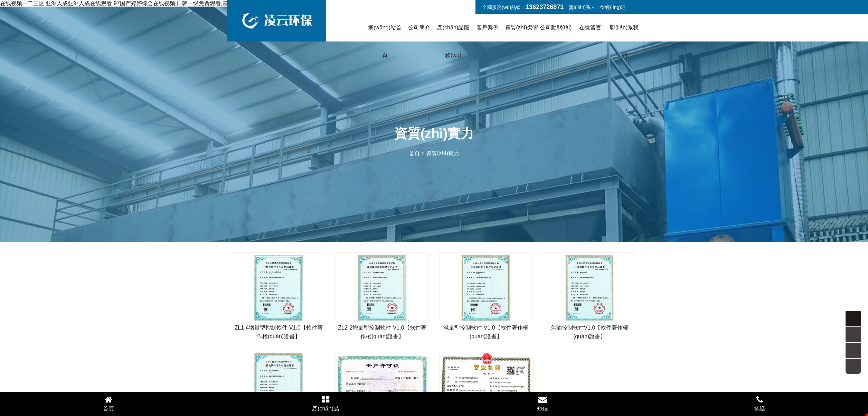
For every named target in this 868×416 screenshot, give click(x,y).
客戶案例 (488, 27)
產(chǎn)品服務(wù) (453, 41)
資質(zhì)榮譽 (522, 27)
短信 (542, 403)
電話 (759, 403)
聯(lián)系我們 (624, 41)
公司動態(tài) (556, 27)
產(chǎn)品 (325, 403)
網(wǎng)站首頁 (385, 41)
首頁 (414, 153)
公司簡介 (419, 27)
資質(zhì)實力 (443, 153)
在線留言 (590, 27)
